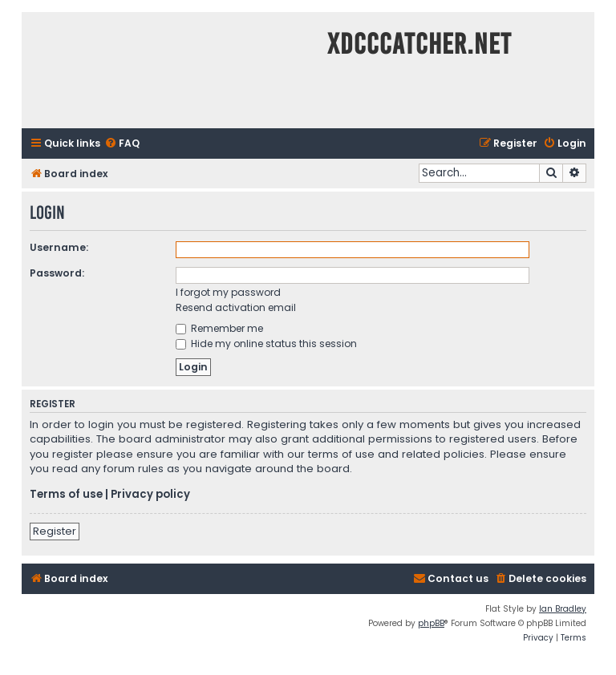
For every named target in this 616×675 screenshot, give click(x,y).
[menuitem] (122, 144)
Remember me (219, 328)
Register (55, 531)
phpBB (431, 623)
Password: (57, 273)
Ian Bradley (563, 609)
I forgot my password (228, 292)
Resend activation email (236, 307)
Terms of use (66, 495)
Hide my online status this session (266, 344)
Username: (59, 247)
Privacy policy (150, 495)
